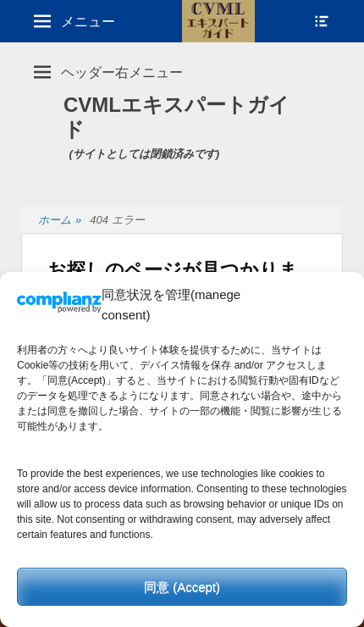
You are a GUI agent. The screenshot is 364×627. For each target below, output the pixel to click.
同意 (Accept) (182, 587)
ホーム (60, 221)
